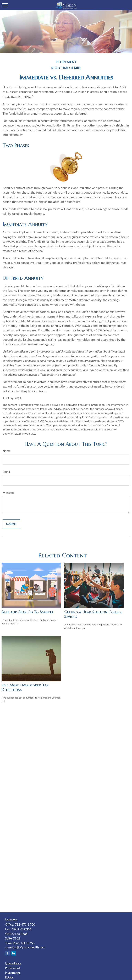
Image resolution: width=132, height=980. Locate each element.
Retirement (13, 968)
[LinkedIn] (13, 953)
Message (9, 493)
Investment (13, 973)
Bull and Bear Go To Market (27, 612)
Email (6, 472)
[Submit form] (11, 524)
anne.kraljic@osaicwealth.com (25, 947)
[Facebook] (7, 953)
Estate (9, 977)
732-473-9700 (25, 924)
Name (7, 451)
